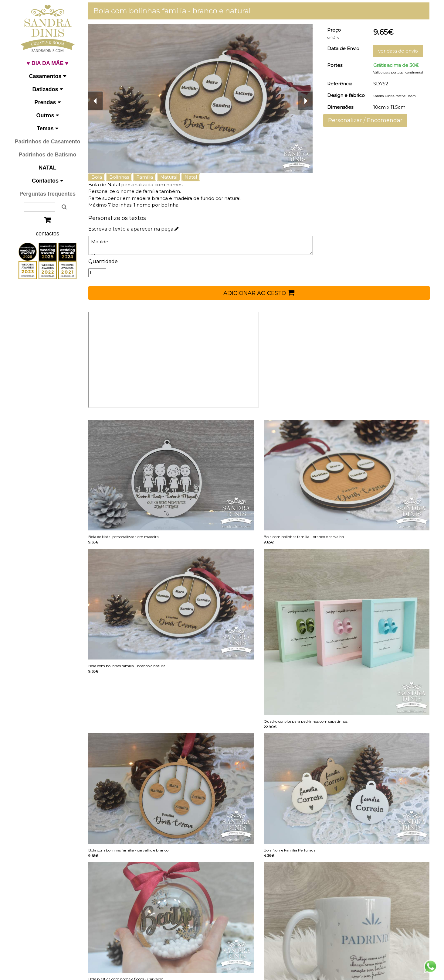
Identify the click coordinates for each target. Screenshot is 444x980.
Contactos (47, 181)
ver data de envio (398, 51)
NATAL (47, 168)
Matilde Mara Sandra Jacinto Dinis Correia (202, 245)
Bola (99, 177)
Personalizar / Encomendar (366, 120)
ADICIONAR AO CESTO (260, 293)
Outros (47, 115)
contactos (47, 234)
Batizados (47, 89)
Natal (193, 177)
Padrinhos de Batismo (47, 155)
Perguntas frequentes (47, 194)
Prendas (47, 102)
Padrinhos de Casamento (47, 142)
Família (147, 177)
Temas (47, 128)
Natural (171, 177)
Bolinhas (121, 177)
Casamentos (47, 76)
